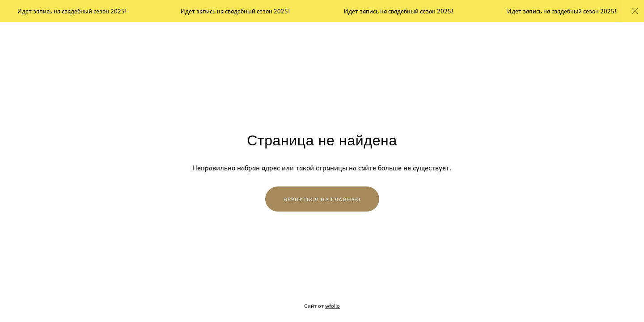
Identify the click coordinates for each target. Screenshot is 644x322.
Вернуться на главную (322, 199)
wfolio (333, 306)
